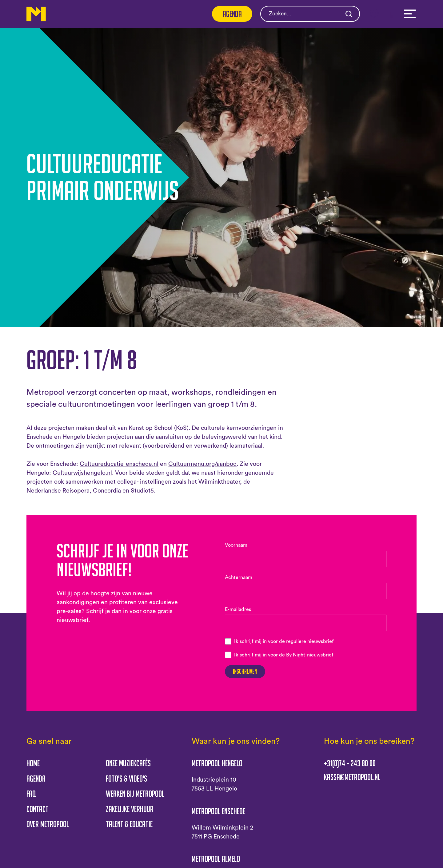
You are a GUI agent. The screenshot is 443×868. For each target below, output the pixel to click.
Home (33, 767)
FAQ (31, 798)
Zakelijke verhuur (130, 813)
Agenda (232, 14)
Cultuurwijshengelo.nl (82, 473)
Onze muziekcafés (128, 767)
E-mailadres (238, 609)
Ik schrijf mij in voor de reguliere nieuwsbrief (284, 641)
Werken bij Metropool (135, 798)
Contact (38, 813)
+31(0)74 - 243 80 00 (350, 767)
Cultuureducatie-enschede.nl (119, 464)
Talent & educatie (129, 828)
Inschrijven (250, 673)
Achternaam (239, 577)
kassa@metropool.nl (352, 781)
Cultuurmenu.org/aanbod (202, 464)
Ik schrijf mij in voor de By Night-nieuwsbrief (284, 655)
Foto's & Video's (126, 782)
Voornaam (236, 545)
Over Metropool (48, 828)
